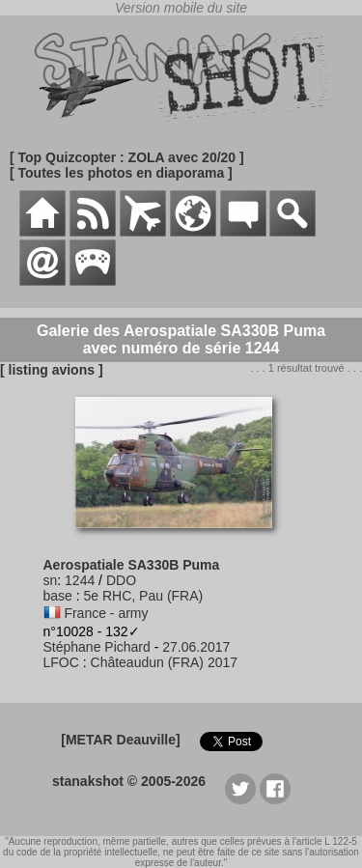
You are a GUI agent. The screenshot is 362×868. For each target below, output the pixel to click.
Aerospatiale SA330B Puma (132, 565)
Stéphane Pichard (97, 647)
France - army (106, 613)
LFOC (61, 662)
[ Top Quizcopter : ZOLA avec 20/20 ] (127, 157)
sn (51, 580)
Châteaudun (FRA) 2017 (165, 662)
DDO (121, 580)
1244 (80, 580)
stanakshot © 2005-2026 (129, 781)
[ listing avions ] (52, 370)
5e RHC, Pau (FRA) (144, 596)
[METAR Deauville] (120, 740)
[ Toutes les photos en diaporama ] (121, 173)
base (58, 596)
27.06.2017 (196, 647)
